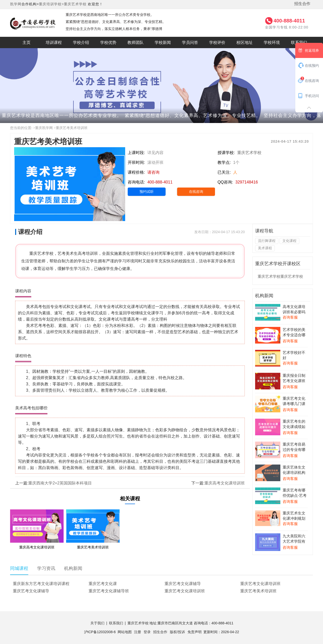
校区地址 (245, 42)
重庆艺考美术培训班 (72, 128)
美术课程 (265, 248)
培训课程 (54, 42)
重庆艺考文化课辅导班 (109, 591)
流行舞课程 (267, 241)
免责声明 (195, 632)
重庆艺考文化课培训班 (260, 584)
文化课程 (289, 241)
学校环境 (272, 42)
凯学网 (16, 4)
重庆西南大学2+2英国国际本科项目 (60, 483)
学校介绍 (81, 42)
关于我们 (97, 623)
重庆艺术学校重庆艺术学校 (280, 276)
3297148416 (247, 182)
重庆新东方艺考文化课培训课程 (41, 584)
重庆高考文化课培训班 (225, 483)
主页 (26, 42)
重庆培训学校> (51, 4)
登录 (147, 632)
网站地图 (125, 632)
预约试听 (147, 192)
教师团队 (136, 42)
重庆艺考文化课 (103, 584)
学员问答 (190, 42)
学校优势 (108, 42)
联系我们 (299, 42)
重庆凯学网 (44, 128)
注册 (138, 632)
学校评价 (217, 42)
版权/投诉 (177, 632)
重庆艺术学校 (75, 4)
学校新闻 (163, 42)
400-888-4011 (289, 21)
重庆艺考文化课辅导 (183, 584)
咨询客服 (290, 317)
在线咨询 (196, 192)
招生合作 (302, 4)
